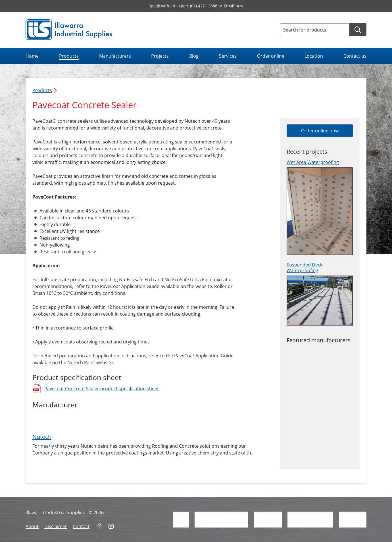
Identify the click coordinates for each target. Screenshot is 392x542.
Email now (234, 6)
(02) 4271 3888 (204, 6)
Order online (271, 56)
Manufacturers (115, 56)
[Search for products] (315, 30)
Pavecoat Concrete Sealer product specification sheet (96, 389)
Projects (160, 56)
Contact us (355, 56)
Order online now (320, 131)
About (32, 526)
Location (314, 56)
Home (32, 56)
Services (228, 56)
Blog (194, 56)
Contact (81, 526)
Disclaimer (56, 526)
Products (69, 56)
